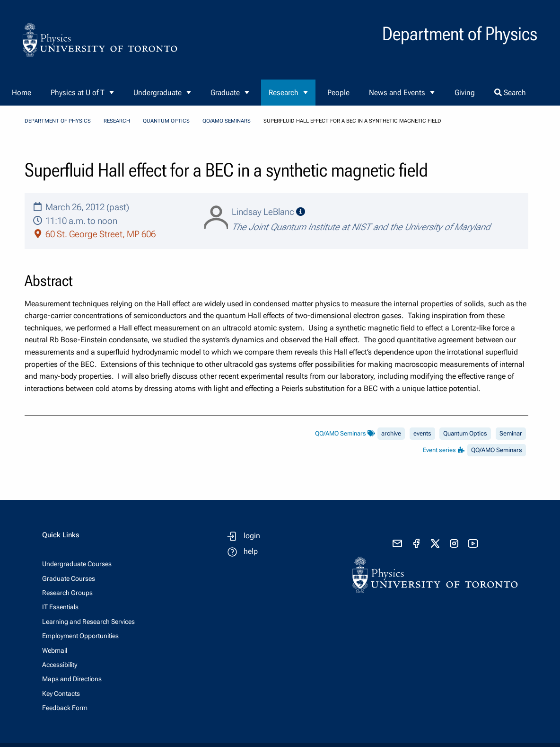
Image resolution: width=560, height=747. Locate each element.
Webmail (55, 650)
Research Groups (67, 593)
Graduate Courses (69, 578)
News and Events (397, 93)
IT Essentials (60, 607)
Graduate (225, 93)
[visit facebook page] (416, 543)
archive (391, 433)
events (422, 433)
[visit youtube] (473, 543)
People (338, 93)
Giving (465, 93)
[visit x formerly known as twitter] (435, 543)
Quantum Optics (166, 121)
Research (284, 93)
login (252, 536)
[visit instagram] (454, 543)
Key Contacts (61, 694)
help (251, 551)
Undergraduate (157, 93)
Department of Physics (58, 121)
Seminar (511, 433)
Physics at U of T (78, 93)
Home (22, 93)
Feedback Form (65, 708)
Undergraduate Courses (77, 564)
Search (510, 93)
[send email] (397, 543)
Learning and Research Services (88, 622)
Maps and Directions (72, 679)
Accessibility (60, 665)
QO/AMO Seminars (227, 121)
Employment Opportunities (80, 636)
